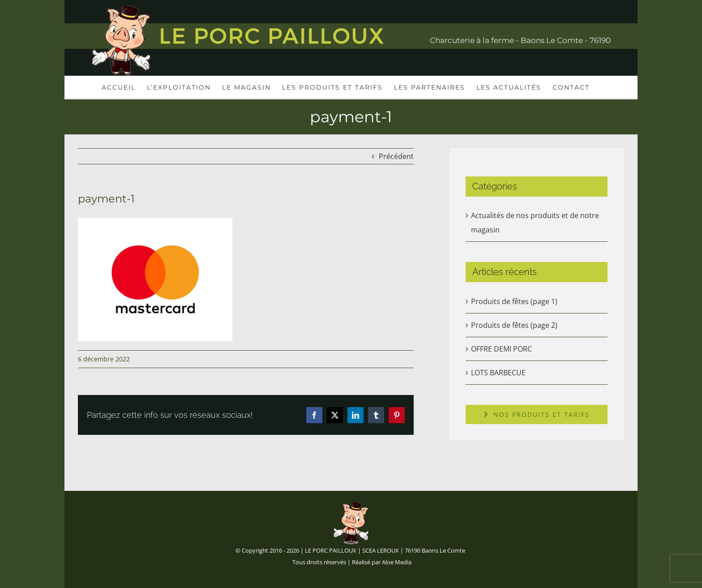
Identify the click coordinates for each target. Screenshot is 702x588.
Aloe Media (397, 562)
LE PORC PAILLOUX (331, 550)
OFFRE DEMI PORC (501, 349)
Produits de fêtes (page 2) (514, 325)
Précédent (396, 156)
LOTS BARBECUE (498, 373)
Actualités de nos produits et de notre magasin (535, 223)
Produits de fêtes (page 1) (514, 301)
